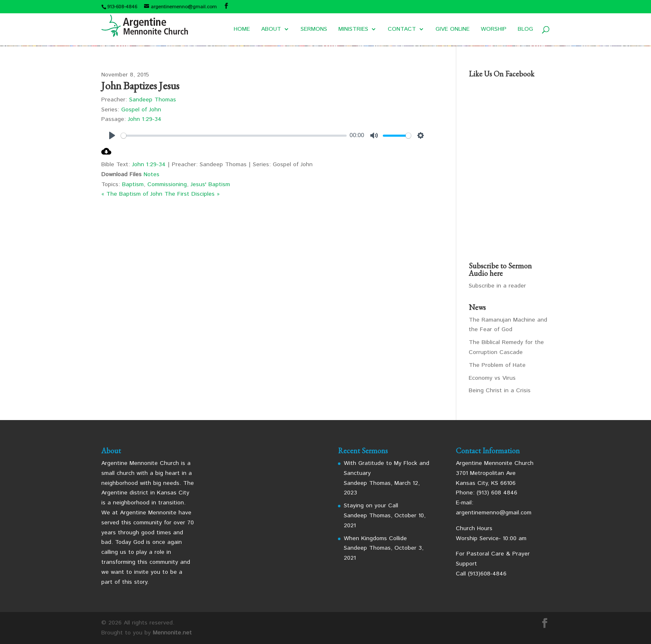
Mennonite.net (172, 633)
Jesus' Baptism (210, 184)
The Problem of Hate (497, 365)
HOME (242, 30)
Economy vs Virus (492, 378)
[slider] (234, 136)
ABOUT (271, 30)
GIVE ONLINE (453, 30)
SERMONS (314, 30)
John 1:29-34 (145, 119)
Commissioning (167, 184)
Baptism (133, 184)
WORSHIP (494, 30)
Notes (152, 175)
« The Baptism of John (132, 194)
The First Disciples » (192, 194)
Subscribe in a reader (497, 286)
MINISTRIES (353, 30)
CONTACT (402, 30)
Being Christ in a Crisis (500, 391)
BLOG (525, 30)
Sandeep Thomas (153, 100)
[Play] (112, 135)
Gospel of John (141, 110)
